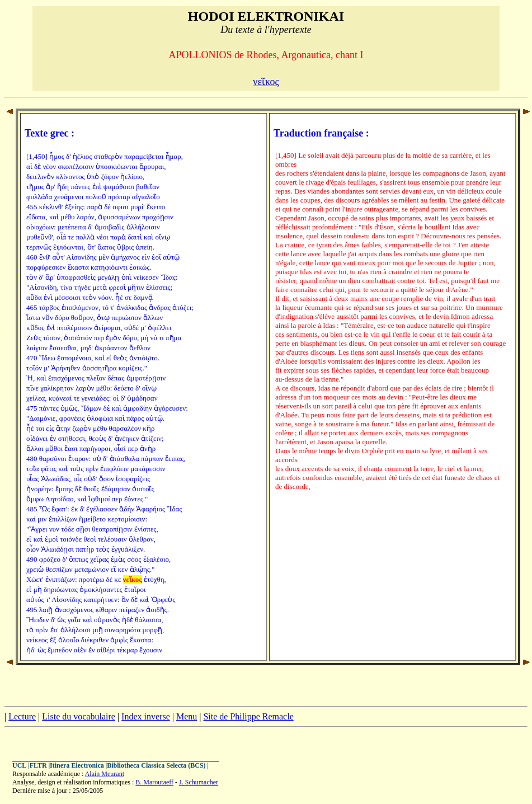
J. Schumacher (199, 782)
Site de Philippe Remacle (248, 716)
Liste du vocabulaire (79, 716)
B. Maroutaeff (154, 782)
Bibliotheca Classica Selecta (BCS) (156, 765)
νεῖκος (266, 82)
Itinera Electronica (77, 765)
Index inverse (146, 716)
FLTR (38, 765)
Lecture (22, 716)
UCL (19, 765)
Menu (187, 716)
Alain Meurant (105, 774)
